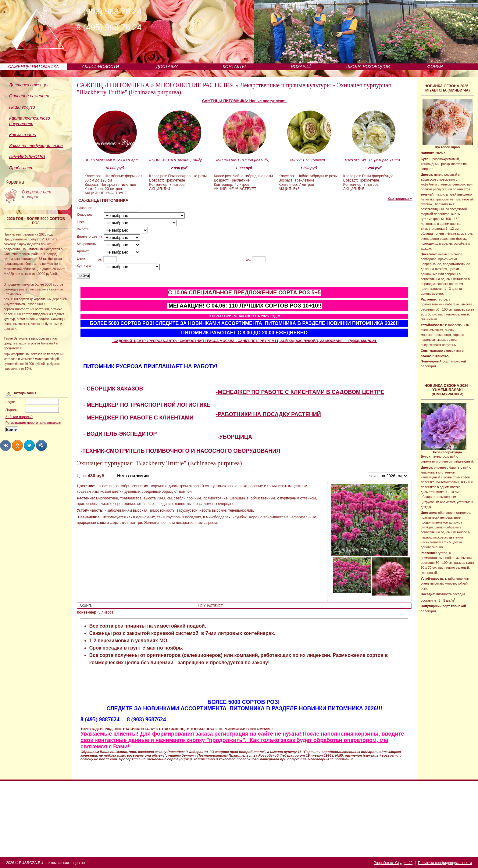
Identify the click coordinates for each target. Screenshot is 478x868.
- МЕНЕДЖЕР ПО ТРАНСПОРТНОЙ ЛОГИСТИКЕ (147, 405)
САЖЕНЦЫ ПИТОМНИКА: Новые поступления (244, 101)
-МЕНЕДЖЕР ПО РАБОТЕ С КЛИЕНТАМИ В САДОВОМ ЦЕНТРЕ (300, 392)
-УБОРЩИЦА (235, 437)
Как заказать (23, 135)
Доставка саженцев (29, 85)
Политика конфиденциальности (445, 863)
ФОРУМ (435, 67)
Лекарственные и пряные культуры (285, 85)
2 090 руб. (180, 168)
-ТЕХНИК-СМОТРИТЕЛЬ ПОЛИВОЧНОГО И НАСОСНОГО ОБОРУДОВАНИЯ (180, 451)
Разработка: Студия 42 (393, 863)
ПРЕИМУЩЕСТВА (27, 157)
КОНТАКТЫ (234, 67)
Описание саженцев (29, 96)
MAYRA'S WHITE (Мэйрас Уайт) (372, 160)
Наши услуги (22, 107)
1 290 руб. (309, 168)
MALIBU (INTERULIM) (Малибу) (243, 160)
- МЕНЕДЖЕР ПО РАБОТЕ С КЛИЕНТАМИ (138, 418)
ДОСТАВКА (168, 67)
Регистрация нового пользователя (33, 423)
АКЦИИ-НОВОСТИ (100, 67)
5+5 (316, 293)
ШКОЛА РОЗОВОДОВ (368, 67)
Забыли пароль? (19, 417)
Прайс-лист (21, 168)
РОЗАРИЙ (301, 67)
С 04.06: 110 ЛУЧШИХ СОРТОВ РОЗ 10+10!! (264, 306)
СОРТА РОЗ (294, 293)
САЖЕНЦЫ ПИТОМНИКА (34, 67)
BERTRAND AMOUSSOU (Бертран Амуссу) (113, 160)
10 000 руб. (115, 168)
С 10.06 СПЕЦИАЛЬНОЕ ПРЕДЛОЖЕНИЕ (223, 293)
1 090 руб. (244, 168)
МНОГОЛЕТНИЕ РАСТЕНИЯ (195, 85)
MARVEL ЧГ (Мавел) (308, 160)
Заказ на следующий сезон (36, 146)
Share (5, 445)
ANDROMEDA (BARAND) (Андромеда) (178, 160)
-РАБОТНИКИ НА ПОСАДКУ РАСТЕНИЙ (268, 414)
